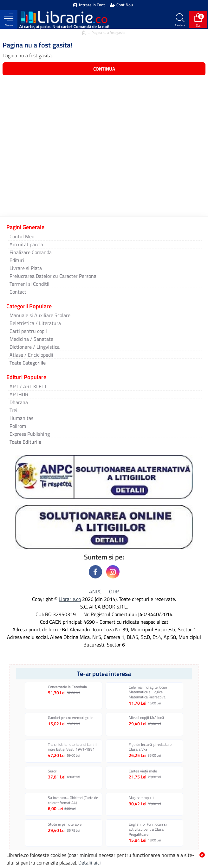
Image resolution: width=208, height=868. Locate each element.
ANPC (95, 591)
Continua (104, 69)
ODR (114, 591)
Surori (53, 771)
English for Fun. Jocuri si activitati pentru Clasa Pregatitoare (148, 829)
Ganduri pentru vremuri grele (71, 718)
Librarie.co (70, 599)
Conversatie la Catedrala (67, 687)
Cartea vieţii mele (143, 771)
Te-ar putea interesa (104, 674)
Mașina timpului (142, 798)
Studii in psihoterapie (65, 824)
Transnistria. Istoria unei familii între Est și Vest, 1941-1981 (73, 747)
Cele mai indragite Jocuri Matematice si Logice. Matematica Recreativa (148, 692)
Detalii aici (90, 863)
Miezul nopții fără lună (146, 718)
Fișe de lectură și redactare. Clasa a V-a (151, 747)
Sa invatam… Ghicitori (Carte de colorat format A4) (73, 800)
